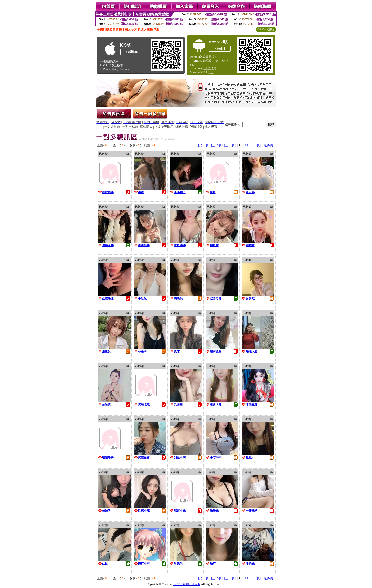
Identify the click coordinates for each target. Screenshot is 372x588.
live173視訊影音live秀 (186, 584)
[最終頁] (268, 145)
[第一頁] (204, 145)
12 (246, 145)
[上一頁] (230, 145)
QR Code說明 (266, 29)
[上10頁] (217, 145)
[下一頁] (255, 145)
